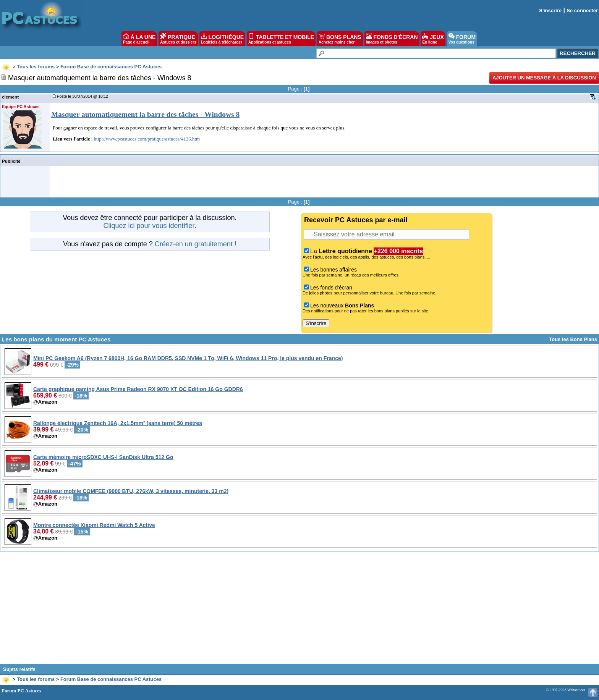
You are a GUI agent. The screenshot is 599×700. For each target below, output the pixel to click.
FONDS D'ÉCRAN (392, 39)
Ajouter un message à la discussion (544, 78)
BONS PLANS (340, 39)
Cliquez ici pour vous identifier (149, 226)
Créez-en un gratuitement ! (196, 244)
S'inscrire (550, 11)
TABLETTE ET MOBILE (281, 39)
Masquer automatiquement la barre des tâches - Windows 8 (145, 114)
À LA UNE (139, 39)
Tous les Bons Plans (573, 339)
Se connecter (582, 11)
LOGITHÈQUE (222, 39)
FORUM (462, 39)
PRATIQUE (178, 39)
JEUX (433, 39)
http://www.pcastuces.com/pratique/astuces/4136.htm (147, 139)
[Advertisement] (299, 611)
